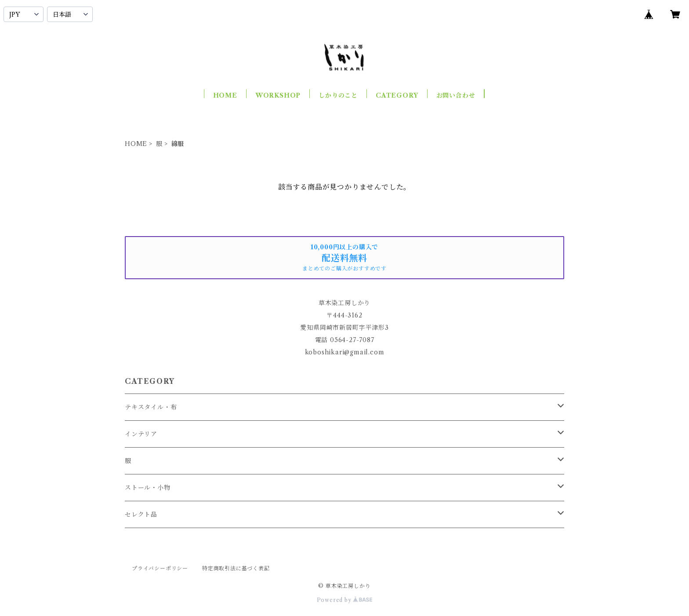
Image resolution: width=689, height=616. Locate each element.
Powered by (345, 600)
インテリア (141, 434)
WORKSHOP (278, 95)
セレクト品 (141, 514)
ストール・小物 (148, 488)
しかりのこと (338, 95)
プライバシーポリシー (160, 568)
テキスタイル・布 (151, 407)
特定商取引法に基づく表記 (236, 568)
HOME (225, 95)
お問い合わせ (456, 95)
